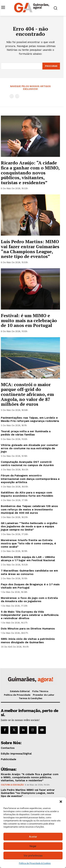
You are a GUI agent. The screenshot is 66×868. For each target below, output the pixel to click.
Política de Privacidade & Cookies (35, 863)
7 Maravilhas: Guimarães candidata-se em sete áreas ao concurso (29, 572)
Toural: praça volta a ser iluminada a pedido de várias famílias (26, 433)
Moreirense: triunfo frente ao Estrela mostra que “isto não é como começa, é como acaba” (28, 543)
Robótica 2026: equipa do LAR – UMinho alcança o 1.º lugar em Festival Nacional (28, 559)
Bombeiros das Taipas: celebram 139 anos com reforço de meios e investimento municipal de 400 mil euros (29, 509)
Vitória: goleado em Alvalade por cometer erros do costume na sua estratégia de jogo (30, 448)
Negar (33, 846)
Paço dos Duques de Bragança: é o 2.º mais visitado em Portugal (30, 586)
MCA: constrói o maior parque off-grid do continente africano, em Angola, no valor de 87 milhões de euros (27, 394)
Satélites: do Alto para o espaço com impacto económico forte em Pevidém (27, 494)
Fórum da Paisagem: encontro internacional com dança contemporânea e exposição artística (30, 479)
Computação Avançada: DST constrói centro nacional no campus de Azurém (27, 463)
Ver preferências (33, 856)
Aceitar (33, 837)
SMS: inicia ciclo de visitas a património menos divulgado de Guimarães (28, 640)
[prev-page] (12, 96)
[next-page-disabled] (17, 96)
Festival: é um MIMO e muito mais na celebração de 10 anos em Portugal (29, 320)
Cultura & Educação (12, 785)
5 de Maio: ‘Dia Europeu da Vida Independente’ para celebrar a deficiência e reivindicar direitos (30, 615)
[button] (61, 802)
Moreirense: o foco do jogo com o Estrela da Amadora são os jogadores (29, 600)
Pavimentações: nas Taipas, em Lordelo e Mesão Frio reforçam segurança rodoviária (30, 419)
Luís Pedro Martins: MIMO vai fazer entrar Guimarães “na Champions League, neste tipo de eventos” (30, 249)
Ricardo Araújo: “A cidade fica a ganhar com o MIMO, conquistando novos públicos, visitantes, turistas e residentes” (30, 172)
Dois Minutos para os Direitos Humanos (28, 629)
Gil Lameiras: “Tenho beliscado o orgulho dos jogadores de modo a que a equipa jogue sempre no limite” (29, 526)
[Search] (51, 66)
